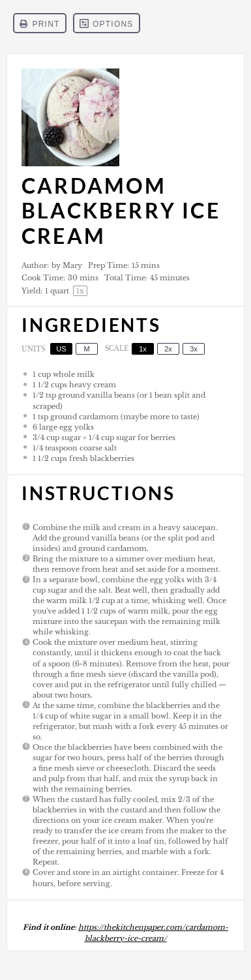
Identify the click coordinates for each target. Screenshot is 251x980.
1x (143, 349)
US (61, 349)
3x (194, 349)
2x (168, 349)
